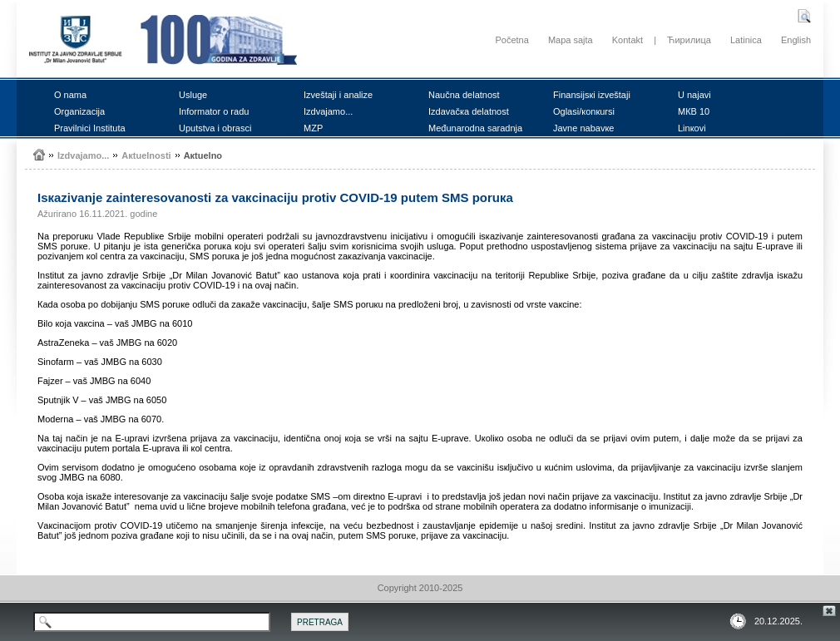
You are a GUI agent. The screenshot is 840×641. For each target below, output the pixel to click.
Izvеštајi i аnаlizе (338, 95)
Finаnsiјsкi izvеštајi (592, 95)
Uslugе (193, 95)
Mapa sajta (571, 40)
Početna (511, 40)
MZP (313, 128)
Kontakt (628, 40)
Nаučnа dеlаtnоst (464, 95)
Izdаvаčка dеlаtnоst (469, 111)
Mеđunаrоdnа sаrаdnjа (475, 128)
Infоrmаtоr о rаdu (214, 111)
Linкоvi (692, 128)
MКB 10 (694, 111)
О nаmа (70, 95)
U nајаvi (694, 95)
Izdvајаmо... (328, 111)
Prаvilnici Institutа (90, 128)
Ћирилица (689, 40)
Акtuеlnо (203, 155)
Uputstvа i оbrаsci (215, 128)
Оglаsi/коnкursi (584, 111)
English (796, 40)
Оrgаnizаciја (79, 111)
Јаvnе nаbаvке (583, 128)
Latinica (746, 40)
